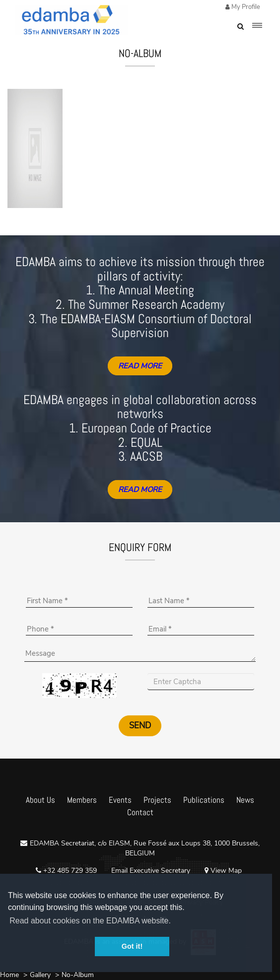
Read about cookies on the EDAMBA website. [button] (90, 921)
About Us (40, 800)
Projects (157, 800)
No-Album (78, 975)
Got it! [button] (132, 946)
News (245, 800)
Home (9, 975)
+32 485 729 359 (69, 871)
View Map (223, 871)
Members (82, 800)
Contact (140, 812)
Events (120, 800)
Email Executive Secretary (151, 871)
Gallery (40, 975)
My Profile (245, 7)
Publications (204, 800)
